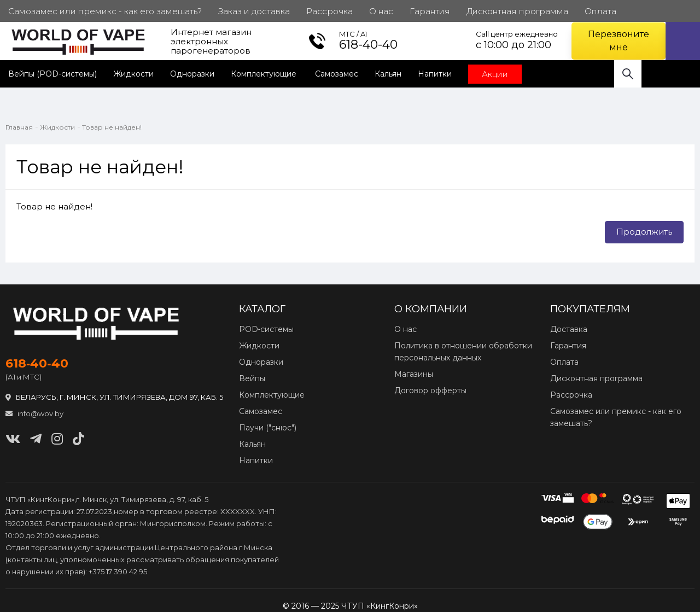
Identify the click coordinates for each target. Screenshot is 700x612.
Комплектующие (265, 74)
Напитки (435, 74)
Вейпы (252, 378)
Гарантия (568, 346)
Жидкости (133, 74)
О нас (406, 329)
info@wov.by (34, 413)
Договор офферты (430, 390)
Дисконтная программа (596, 378)
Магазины (414, 374)
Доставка (569, 329)
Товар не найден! (112, 127)
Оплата (564, 362)
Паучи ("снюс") (268, 428)
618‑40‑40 (37, 364)
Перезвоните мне (619, 41)
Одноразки (192, 74)
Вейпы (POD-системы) (52, 74)
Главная (19, 127)
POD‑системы (267, 329)
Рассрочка (571, 395)
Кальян (388, 74)
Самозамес (337, 74)
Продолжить (644, 232)
